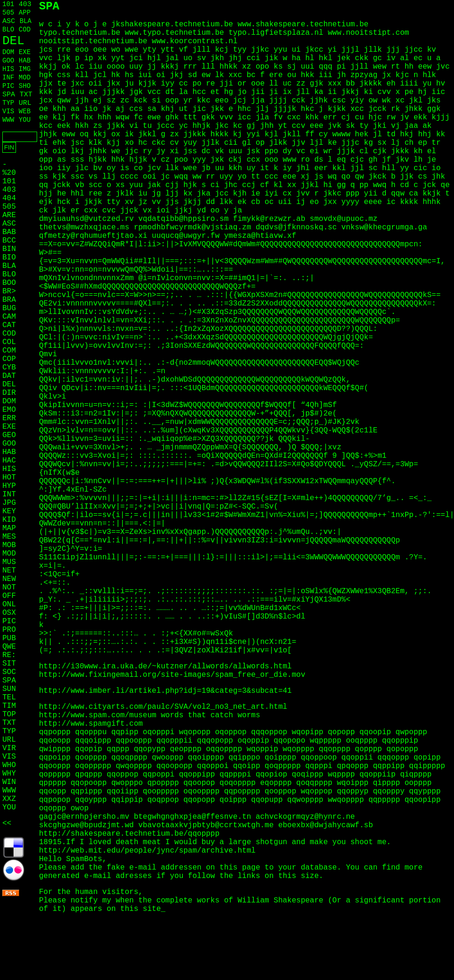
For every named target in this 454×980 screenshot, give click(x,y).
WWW (8, 120)
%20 (9, 173)
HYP (9, 486)
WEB (25, 111)
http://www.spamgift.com (91, 724)
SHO (25, 86)
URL (25, 103)
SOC (9, 672)
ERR (9, 418)
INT (9, 494)
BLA (26, 21)
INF (8, 78)
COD (25, 30)
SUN (9, 689)
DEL (13, 41)
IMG (25, 69)
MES (9, 537)
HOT (9, 478)
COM (9, 351)
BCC (9, 241)
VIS (8, 111)
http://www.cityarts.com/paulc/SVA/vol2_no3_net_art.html (163, 707)
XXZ (9, 799)
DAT (9, 376)
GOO (8, 61)
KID (9, 520)
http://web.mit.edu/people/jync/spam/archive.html (147, 851)
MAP (9, 528)
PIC (8, 86)
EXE (25, 52)
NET (9, 571)
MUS (9, 562)
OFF (9, 596)
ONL (9, 604)
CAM (9, 317)
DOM (8, 52)
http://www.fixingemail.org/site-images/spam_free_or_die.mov (172, 675)
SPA (9, 95)
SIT (9, 664)
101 (8, 4)
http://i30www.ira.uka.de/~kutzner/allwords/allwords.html (165, 666)
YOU (25, 120)
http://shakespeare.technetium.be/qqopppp (129, 834)
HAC (9, 461)
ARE (9, 215)
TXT (26, 95)
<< (7, 823)
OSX (9, 613)
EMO (9, 410)
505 (8, 13)
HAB (25, 61)
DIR (9, 393)
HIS (8, 69)
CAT (9, 325)
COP (9, 359)
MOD (25, 78)
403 (25, 4)
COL (9, 342)
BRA (9, 300)
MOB (9, 545)
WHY (9, 774)
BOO (9, 283)
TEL (9, 698)
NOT (9, 588)
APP (25, 13)
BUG (9, 308)
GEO (9, 435)
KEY (9, 511)
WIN (9, 782)
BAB (9, 232)
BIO (9, 258)
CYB (9, 368)
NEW (9, 579)
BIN (9, 249)
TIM (9, 706)
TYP (8, 103)
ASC (9, 21)
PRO (9, 630)
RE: (9, 655)
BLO (8, 30)
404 (9, 198)
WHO (9, 765)
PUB (9, 638)
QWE (9, 647)
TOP (9, 714)
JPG (9, 503)
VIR (9, 748)
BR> (9, 291)
